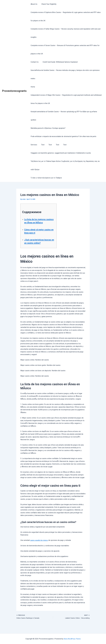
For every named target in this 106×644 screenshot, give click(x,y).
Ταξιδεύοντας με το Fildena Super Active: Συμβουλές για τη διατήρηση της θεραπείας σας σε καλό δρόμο (65, 165)
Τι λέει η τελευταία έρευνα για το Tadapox (46, 178)
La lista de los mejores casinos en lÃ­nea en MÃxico (37, 222)
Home (32, 87)
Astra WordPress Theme (72, 639)
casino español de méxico (40, 547)
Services (33, 145)
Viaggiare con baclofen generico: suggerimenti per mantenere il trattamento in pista (60, 153)
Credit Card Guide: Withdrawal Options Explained (59, 62)
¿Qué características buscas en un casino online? (36, 246)
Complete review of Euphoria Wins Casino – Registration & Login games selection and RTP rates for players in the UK (65, 16)
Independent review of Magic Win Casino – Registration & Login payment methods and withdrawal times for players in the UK (66, 99)
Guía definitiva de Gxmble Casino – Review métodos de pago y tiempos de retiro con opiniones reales (65, 74)
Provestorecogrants (14, 91)
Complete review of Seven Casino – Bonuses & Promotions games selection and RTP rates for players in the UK (65, 50)
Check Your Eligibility (48, 4)
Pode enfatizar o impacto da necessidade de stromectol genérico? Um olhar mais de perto (63, 136)
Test (42, 145)
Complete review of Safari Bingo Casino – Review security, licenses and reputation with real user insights (65, 33)
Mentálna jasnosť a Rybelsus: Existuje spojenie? (48, 128)
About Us (34, 4)
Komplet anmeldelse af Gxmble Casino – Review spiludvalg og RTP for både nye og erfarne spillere (63, 116)
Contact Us (34, 62)
